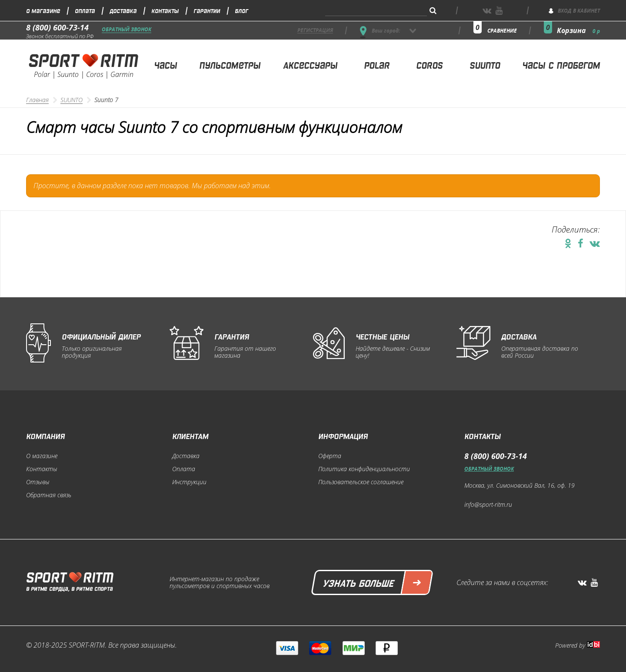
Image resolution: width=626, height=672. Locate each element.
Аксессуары (310, 65)
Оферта (330, 456)
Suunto (485, 65)
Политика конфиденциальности (364, 469)
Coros (429, 65)
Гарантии (207, 10)
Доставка (123, 10)
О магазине (43, 10)
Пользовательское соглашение (361, 482)
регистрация (315, 31)
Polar (377, 65)
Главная (37, 100)
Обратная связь (49, 495)
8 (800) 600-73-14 (57, 27)
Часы (165, 65)
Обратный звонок (127, 30)
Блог (241, 10)
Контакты (165, 10)
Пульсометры (230, 65)
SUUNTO (72, 100)
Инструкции (189, 482)
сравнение (502, 31)
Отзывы (38, 482)
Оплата (85, 10)
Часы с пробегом (561, 65)
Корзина (578, 30)
